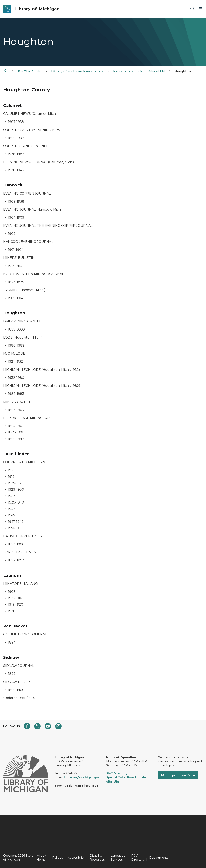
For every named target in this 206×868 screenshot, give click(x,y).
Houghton (183, 71)
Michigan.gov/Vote (178, 775)
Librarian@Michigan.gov (82, 777)
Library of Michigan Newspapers (77, 71)
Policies (57, 858)
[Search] (192, 9)
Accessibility (76, 858)
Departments (159, 858)
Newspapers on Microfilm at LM (139, 71)
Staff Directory (117, 773)
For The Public (30, 71)
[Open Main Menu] (200, 9)
